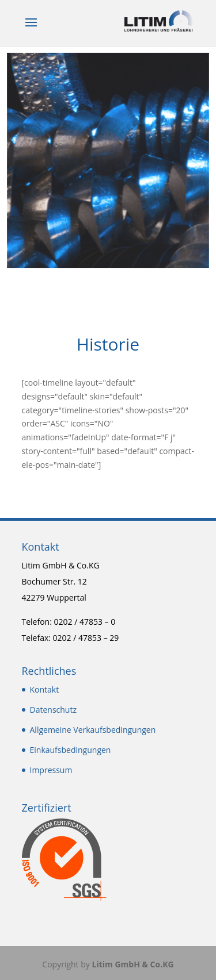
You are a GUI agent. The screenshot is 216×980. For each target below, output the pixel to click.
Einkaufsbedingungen (71, 750)
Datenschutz (53, 710)
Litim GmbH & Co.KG (132, 964)
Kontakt (45, 689)
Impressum (51, 770)
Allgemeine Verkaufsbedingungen (93, 730)
